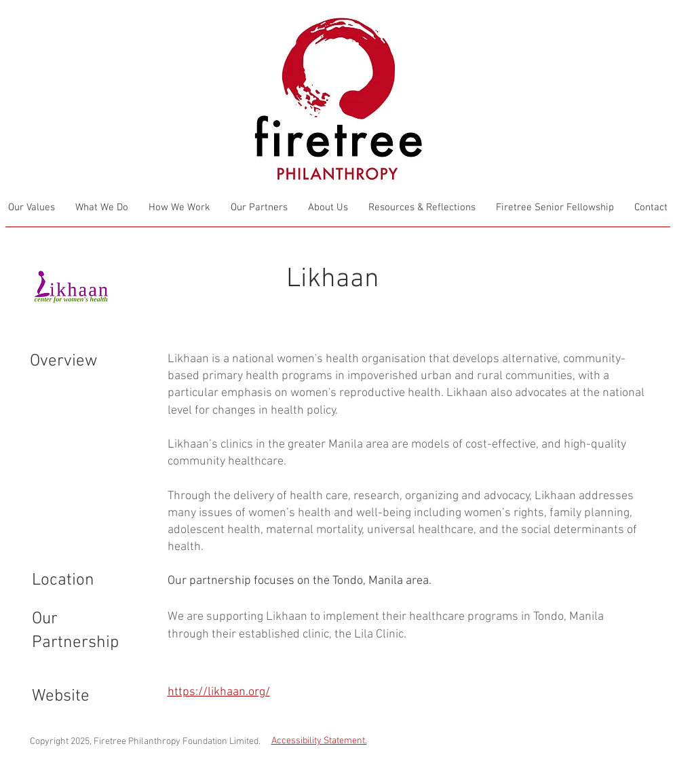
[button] (422, 208)
